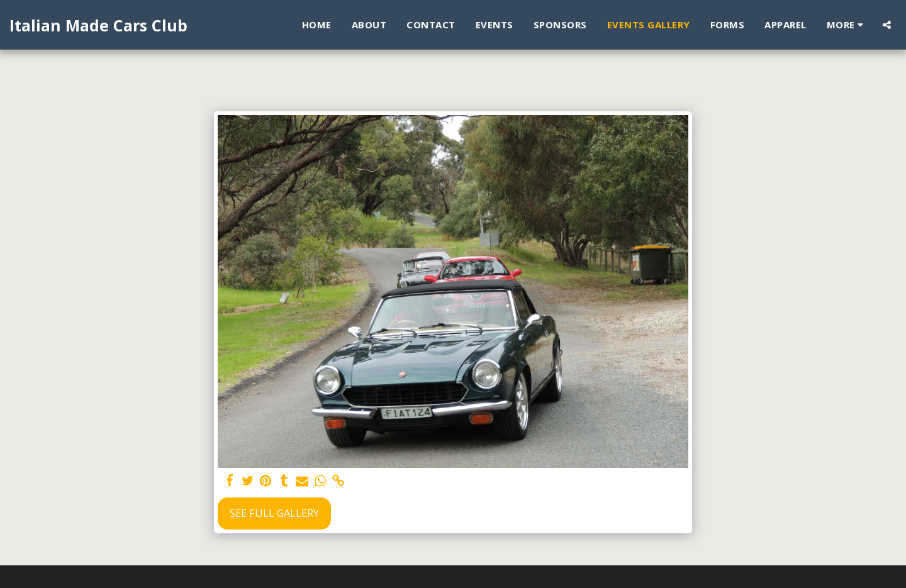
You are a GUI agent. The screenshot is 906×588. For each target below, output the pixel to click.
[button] (887, 25)
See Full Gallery (274, 513)
